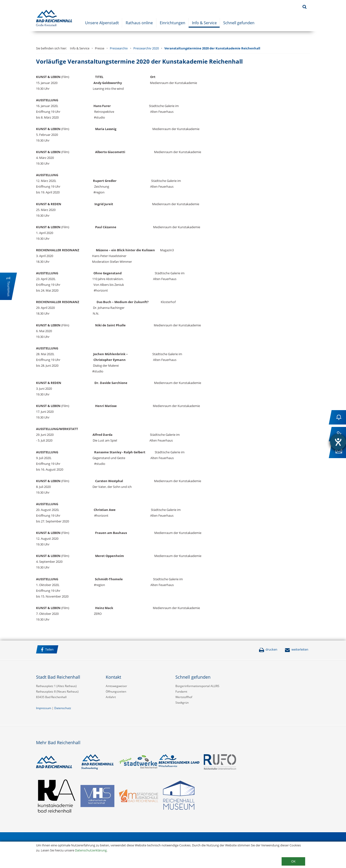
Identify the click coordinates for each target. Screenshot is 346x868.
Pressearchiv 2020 (146, 48)
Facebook (67, 650)
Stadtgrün (182, 703)
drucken (268, 649)
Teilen (47, 650)
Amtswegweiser (116, 686)
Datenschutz (63, 708)
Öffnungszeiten (116, 691)
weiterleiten (297, 649)
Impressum (44, 708)
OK (293, 861)
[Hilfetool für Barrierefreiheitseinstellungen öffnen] (338, 442)
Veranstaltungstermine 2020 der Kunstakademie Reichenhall (212, 48)
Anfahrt (111, 697)
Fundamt (181, 691)
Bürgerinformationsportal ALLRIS (197, 686)
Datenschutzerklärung (91, 850)
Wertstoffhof (184, 697)
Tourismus (9, 289)
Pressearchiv (119, 48)
